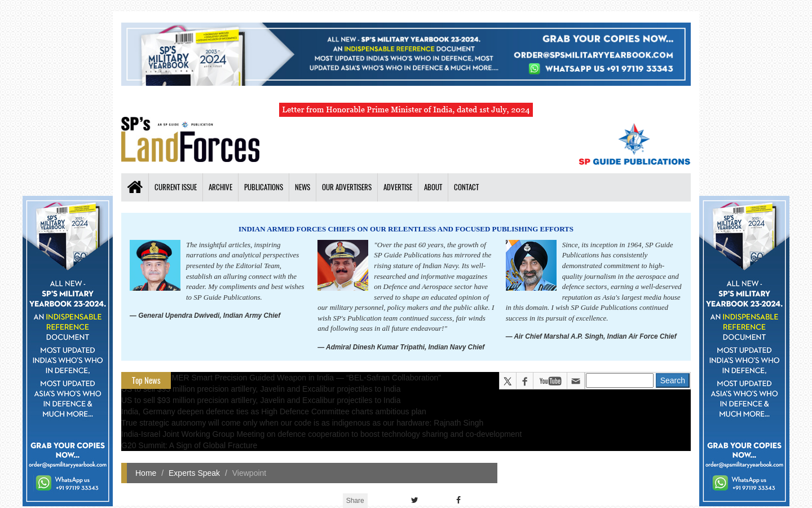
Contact (466, 187)
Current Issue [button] (176, 187)
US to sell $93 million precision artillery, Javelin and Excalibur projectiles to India (261, 389)
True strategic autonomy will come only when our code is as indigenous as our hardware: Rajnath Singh (302, 423)
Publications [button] (264, 187)
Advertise (398, 187)
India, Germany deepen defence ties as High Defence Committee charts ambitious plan (274, 411)
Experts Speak (194, 473)
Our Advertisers (347, 187)
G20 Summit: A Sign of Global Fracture (189, 445)
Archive (220, 187)
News (303, 187)
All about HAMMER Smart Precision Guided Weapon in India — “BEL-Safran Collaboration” (281, 378)
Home (146, 473)
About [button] (433, 187)
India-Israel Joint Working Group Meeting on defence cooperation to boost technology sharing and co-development (321, 434)
